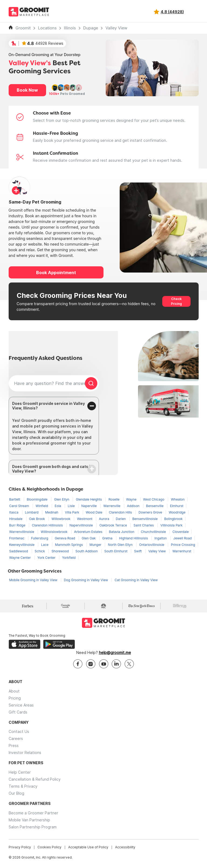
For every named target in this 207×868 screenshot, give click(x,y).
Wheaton (178, 499)
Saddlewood (19, 551)
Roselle (114, 499)
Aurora (105, 519)
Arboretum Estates (89, 532)
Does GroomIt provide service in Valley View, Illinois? (49, 406)
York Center (47, 558)
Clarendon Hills (121, 512)
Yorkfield (69, 558)
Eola (58, 506)
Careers (16, 738)
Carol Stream (20, 506)
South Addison (87, 551)
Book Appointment (56, 273)
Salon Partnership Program (33, 827)
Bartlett (15, 499)
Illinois (70, 28)
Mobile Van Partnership (29, 820)
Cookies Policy (49, 847)
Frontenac (17, 538)
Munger (96, 545)
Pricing (15, 698)
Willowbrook (61, 519)
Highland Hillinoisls (134, 538)
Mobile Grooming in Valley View (34, 580)
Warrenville (112, 506)
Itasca (14, 512)
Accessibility (125, 847)
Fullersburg (40, 538)
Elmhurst (177, 506)
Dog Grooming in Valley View (86, 580)
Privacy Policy (20, 847)
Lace (45, 545)
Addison (134, 506)
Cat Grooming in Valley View (136, 580)
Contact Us (19, 731)
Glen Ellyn (62, 499)
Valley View (116, 28)
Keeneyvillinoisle (22, 545)
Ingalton (161, 538)
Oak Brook (37, 519)
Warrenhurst (182, 551)
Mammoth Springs (69, 545)
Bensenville (155, 506)
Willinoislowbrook (55, 532)
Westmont (85, 519)
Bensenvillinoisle (145, 519)
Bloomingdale (37, 499)
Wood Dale (94, 512)
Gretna (108, 538)
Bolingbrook (173, 519)
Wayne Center (20, 558)
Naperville (90, 506)
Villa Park (73, 512)
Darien (121, 519)
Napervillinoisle (82, 525)
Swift (138, 551)
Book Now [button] (27, 90)
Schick (40, 551)
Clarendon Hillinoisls (48, 525)
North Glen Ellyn (121, 545)
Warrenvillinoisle (22, 532)
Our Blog (16, 793)
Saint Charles (144, 525)
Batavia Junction (122, 532)
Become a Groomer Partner (33, 813)
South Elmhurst (116, 551)
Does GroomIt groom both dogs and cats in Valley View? (52, 469)
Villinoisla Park (171, 525)
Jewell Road (182, 538)
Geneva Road (65, 538)
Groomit (23, 28)
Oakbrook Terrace (114, 525)
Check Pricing (176, 301)
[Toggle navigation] (194, 12)
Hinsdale (16, 519)
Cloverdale (181, 532)
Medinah (52, 512)
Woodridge (177, 512)
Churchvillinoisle (154, 532)
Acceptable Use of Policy (88, 847)
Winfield (42, 506)
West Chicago (154, 499)
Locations (47, 28)
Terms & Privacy (23, 786)
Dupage (91, 28)
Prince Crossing (183, 545)
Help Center (20, 772)
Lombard (32, 512)
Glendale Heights (89, 499)
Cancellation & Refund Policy (35, 779)
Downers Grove (151, 512)
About (14, 691)
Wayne (132, 499)
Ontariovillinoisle (152, 545)
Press (14, 745)
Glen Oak (89, 538)
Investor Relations (25, 752)
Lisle (72, 506)
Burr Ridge (18, 525)
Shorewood (61, 551)
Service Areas (21, 705)
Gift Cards (18, 712)
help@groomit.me (115, 652)
